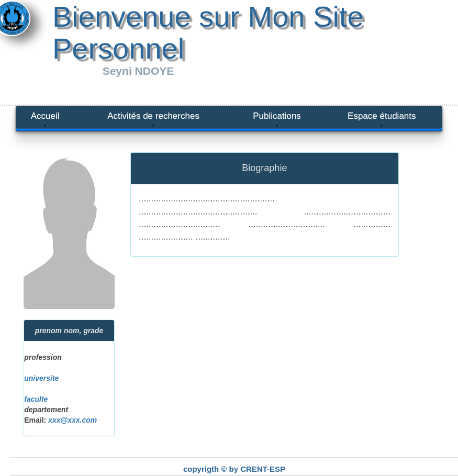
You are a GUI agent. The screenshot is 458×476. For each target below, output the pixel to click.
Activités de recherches (153, 116)
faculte (36, 399)
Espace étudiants (382, 116)
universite (41, 378)
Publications (277, 116)
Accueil (45, 116)
